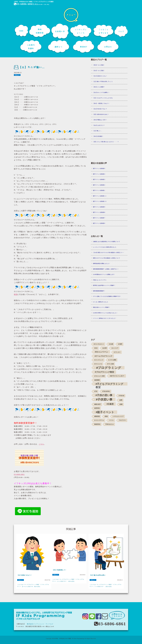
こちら (41, 444)
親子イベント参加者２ (99, 185)
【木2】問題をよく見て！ (100, 120)
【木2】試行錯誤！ (98, 136)
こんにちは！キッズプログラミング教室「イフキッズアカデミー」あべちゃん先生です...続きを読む (33, 585)
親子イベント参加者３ (99, 179)
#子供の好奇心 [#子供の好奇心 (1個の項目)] (106, 391)
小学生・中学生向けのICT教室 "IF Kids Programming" (70, 639)
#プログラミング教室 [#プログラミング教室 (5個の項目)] (105, 372)
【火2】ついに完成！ (99, 71)
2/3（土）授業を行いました (101, 302)
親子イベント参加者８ (99, 212)
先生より (17, 75)
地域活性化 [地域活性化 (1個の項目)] (97, 424)
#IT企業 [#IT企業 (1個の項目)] (111, 344)
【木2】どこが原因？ (99, 87)
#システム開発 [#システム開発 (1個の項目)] (112, 360)
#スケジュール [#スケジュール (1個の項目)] (98, 364)
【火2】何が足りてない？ (100, 109)
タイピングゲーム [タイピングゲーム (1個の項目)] (99, 420)
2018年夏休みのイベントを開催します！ (104, 274)
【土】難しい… (97, 131)
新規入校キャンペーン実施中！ (102, 307)
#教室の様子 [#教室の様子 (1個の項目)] (98, 404)
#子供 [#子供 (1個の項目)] (96, 391)
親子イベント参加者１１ (100, 196)
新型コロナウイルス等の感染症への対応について (106, 258)
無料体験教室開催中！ (99, 291)
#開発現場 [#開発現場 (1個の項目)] (97, 416)
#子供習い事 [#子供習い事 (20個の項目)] (104, 399)
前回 (16, 294)
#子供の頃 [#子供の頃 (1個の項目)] (121, 396)
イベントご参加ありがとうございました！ (105, 318)
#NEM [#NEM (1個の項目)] (96, 348)
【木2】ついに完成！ (99, 65)
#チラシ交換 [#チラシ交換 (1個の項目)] (110, 364)
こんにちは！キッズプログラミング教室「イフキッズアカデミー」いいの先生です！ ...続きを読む (106, 585)
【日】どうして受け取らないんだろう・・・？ (106, 142)
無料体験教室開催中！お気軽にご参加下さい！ (106, 269)
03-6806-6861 (24, 4)
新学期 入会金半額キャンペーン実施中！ (104, 285)
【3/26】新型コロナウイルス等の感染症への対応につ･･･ (109, 252)
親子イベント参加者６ (99, 223)
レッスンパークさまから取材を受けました (105, 247)
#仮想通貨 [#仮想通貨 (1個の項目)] (97, 380)
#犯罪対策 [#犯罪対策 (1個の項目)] (97, 408)
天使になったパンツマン (100, 280)
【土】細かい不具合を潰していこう (103, 81)
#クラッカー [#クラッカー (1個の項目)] (117, 352)
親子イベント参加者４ (99, 174)
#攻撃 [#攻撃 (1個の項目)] (121, 400)
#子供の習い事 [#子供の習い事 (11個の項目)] (104, 395)
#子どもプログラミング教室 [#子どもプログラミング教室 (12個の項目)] (110, 384)
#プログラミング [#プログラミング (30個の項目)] (109, 368)
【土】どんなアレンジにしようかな (103, 98)
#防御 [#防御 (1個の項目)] (106, 416)
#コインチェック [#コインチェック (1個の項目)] (99, 360)
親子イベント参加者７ (99, 218)
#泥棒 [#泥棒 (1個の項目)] (121, 404)
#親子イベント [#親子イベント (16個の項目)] (105, 412)
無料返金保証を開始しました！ (102, 263)
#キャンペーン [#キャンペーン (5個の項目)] (102, 352)
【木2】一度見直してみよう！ (101, 103)
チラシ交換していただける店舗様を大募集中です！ (107, 296)
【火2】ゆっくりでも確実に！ (101, 92)
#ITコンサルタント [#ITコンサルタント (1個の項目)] (99, 344)
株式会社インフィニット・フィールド (40, 624)
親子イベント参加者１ (99, 190)
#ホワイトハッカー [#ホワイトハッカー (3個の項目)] (117, 376)
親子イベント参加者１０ (100, 201)
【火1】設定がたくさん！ (100, 76)
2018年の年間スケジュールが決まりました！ (105, 313)
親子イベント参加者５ (99, 168)
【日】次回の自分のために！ (101, 114)
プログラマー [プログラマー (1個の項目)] (122, 420)
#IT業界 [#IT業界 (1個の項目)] (120, 344)
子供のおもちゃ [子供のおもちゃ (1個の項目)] (110, 424)
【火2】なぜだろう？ (99, 125)
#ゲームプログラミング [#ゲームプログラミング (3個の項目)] (104, 356)
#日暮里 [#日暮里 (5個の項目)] (110, 404)
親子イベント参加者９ (99, 207)
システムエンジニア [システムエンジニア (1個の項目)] (118, 416)
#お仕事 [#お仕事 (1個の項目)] (105, 348)
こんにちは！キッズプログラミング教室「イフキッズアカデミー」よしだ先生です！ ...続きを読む (68, 580)
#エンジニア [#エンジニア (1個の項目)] (115, 348)
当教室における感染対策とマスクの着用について (106, 242)
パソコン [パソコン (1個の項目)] (111, 420)
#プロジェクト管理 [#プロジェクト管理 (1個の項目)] (99, 376)
